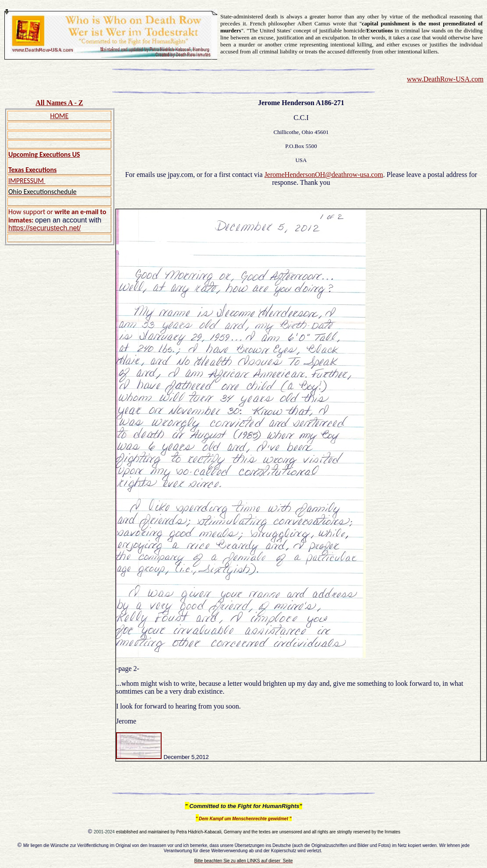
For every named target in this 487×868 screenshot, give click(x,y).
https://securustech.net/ (44, 228)
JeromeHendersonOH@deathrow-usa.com (324, 175)
